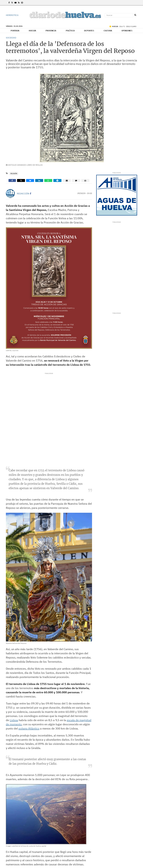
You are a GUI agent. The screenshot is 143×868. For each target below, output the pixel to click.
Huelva (32, 31)
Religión (14, 174)
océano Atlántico (29, 728)
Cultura (108, 31)
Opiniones (127, 31)
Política (70, 31)
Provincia (51, 31)
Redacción (23, 194)
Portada (15, 31)
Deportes (89, 31)
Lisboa (14, 720)
